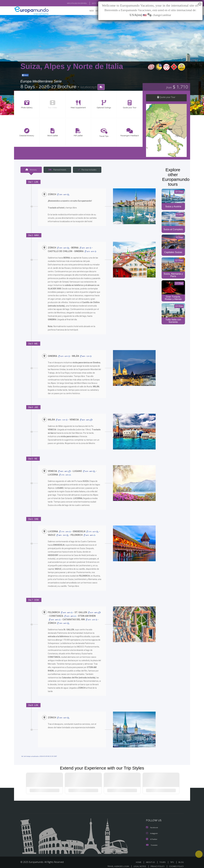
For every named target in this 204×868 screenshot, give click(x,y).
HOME (140, 859)
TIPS (172, 859)
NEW (89, 11)
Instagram (152, 830)
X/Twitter (152, 836)
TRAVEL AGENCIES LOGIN (115, 863)
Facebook (152, 825)
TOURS (163, 859)
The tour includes (86, 170)
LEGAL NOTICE (138, 863)
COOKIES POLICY (176, 863)
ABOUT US (151, 859)
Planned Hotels (57, 170)
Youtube (152, 842)
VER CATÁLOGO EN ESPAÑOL (70, 3)
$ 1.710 (177, 87)
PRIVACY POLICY (156, 863)
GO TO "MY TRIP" (93, 3)
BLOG (181, 859)
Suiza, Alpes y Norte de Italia (72, 66)
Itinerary (31, 170)
